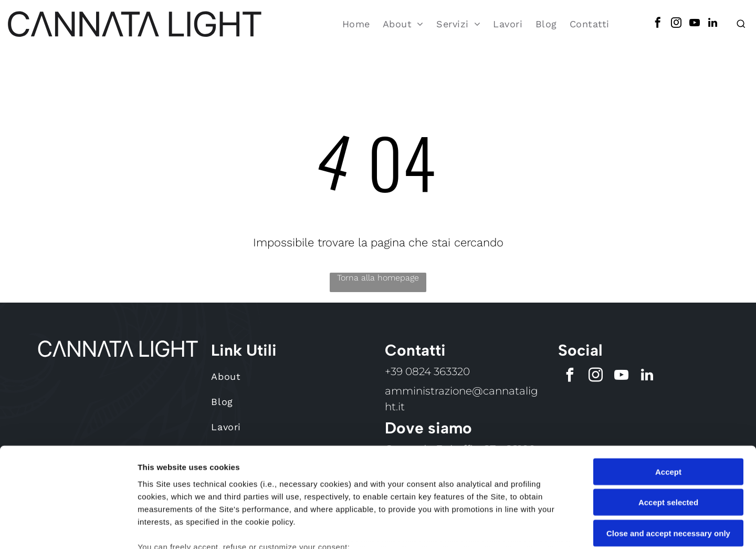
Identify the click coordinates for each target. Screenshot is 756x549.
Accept (668, 386)
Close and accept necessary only (668, 448)
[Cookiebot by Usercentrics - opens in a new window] (68, 529)
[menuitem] (356, 21)
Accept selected (668, 417)
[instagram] (676, 21)
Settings (534, 528)
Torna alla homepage (378, 271)
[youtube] (695, 21)
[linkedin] (713, 21)
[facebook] (658, 21)
